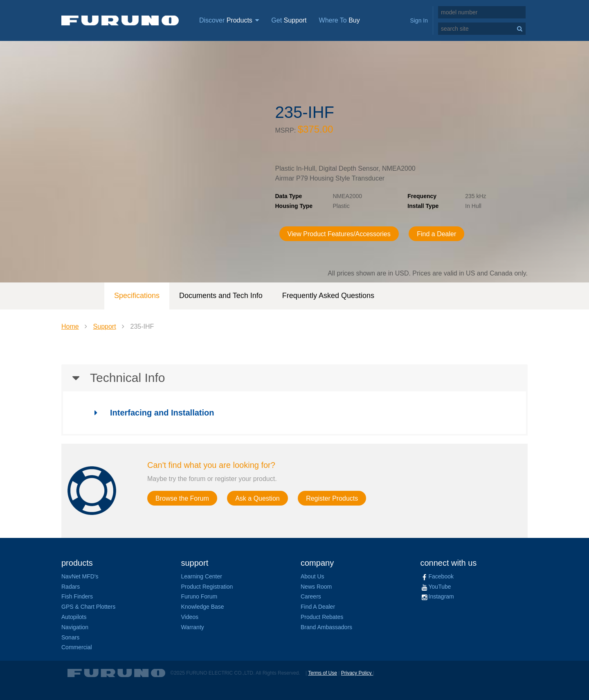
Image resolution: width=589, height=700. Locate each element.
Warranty (193, 627)
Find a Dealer (436, 234)
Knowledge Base (203, 607)
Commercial (77, 647)
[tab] (294, 378)
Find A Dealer (318, 607)
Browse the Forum (182, 498)
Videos (190, 617)
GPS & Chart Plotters (88, 607)
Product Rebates (322, 617)
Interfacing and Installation (150, 413)
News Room (316, 587)
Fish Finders (77, 596)
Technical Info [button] (113, 378)
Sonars (70, 637)
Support (105, 326)
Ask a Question (257, 498)
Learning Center (202, 576)
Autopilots (74, 617)
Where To (339, 20)
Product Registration (207, 587)
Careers (311, 596)
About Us (312, 576)
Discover (229, 20)
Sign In (419, 20)
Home (70, 326)
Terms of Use (323, 673)
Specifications (137, 296)
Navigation (75, 627)
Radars (71, 587)
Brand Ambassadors (326, 627)
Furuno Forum (199, 596)
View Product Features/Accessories (339, 234)
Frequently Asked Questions (328, 296)
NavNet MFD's (80, 576)
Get (289, 20)
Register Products (332, 498)
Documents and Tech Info (221, 296)
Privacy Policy (357, 673)
